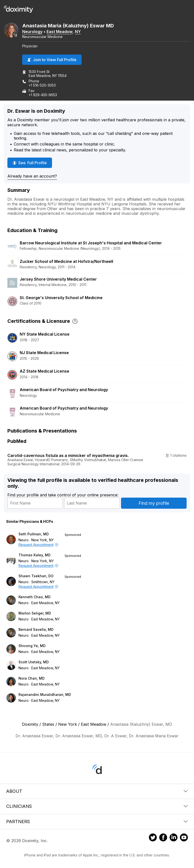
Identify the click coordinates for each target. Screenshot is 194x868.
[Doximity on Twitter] (153, 838)
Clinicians (97, 806)
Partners (97, 822)
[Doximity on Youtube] (184, 838)
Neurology (32, 32)
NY (78, 32)
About (97, 791)
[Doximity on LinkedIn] (174, 838)
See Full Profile (32, 163)
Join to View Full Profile (52, 60)
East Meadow (60, 32)
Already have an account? (32, 176)
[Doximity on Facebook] (163, 838)
